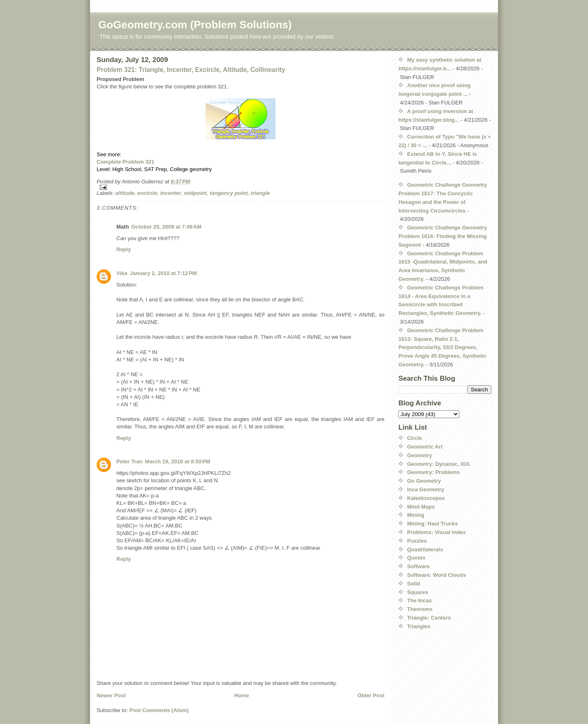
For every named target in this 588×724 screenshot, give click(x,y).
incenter (171, 193)
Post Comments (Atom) (159, 710)
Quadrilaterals (425, 549)
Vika (122, 273)
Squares (418, 592)
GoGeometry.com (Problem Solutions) (195, 25)
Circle (414, 438)
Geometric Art (425, 447)
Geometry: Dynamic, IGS (438, 464)
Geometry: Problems (433, 472)
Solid (414, 584)
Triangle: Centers (429, 618)
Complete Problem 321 (125, 162)
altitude (125, 193)
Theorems (420, 609)
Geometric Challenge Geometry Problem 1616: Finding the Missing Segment (443, 236)
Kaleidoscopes (426, 498)
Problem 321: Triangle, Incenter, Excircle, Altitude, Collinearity (191, 70)
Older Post (371, 695)
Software (418, 566)
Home (241, 695)
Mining (416, 515)
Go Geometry (424, 481)
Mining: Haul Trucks (433, 524)
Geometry (420, 455)
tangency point (229, 193)
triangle (260, 193)
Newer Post (111, 695)
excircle (147, 193)
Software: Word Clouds (436, 575)
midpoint (196, 193)
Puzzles (417, 541)
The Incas (419, 600)
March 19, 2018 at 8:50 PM (178, 461)
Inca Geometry (426, 489)
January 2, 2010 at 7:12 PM (163, 273)
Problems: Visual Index (436, 532)
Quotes (416, 558)
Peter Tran (130, 461)
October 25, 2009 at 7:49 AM (166, 227)
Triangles (419, 626)
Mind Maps (421, 507)
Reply (124, 249)
